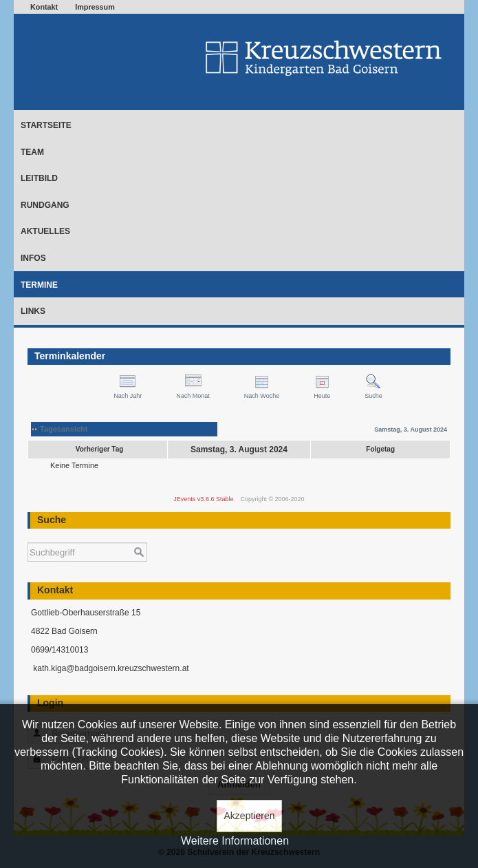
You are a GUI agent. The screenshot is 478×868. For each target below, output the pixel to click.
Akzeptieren (250, 816)
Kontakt (44, 7)
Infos (33, 258)
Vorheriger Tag (100, 449)
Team (32, 152)
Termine (39, 285)
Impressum (95, 7)
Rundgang (45, 205)
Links (33, 311)
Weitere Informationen (235, 841)
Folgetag (380, 449)
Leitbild (39, 178)
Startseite (46, 125)
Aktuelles (45, 231)
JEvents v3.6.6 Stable (203, 499)
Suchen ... (28, 536)
